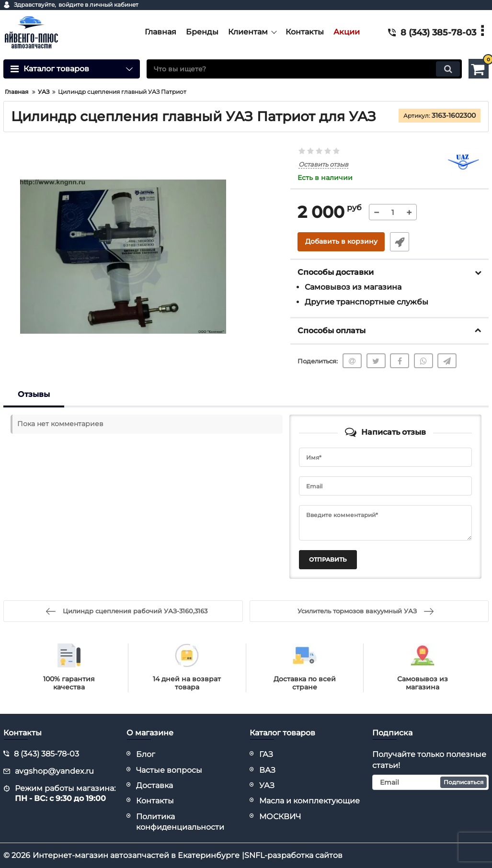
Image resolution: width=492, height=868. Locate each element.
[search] (304, 69)
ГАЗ (266, 754)
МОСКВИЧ (280, 817)
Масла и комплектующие (309, 801)
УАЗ (267, 785)
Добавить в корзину (341, 242)
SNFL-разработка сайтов (293, 855)
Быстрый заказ (399, 242)
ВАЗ (267, 770)
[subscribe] (430, 782)
